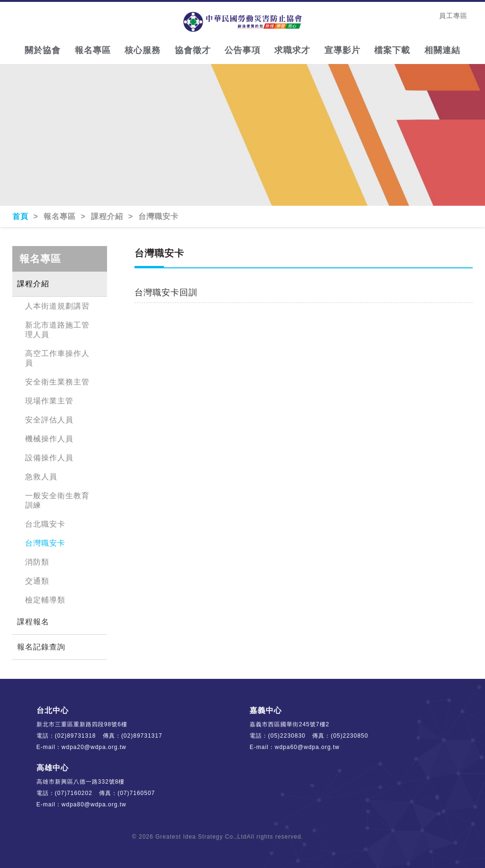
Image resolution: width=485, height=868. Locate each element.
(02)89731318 (76, 736)
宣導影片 (342, 50)
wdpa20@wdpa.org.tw (94, 747)
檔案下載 (392, 50)
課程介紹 (33, 284)
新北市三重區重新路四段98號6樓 (82, 724)
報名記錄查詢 (41, 647)
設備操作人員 (49, 458)
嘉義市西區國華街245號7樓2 (289, 724)
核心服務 (143, 50)
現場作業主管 (49, 401)
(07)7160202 (74, 793)
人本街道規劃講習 (57, 306)
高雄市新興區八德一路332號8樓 (81, 782)
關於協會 (43, 50)
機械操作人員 (49, 439)
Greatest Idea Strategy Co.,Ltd (201, 837)
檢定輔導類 (45, 600)
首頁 (22, 216)
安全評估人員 (49, 420)
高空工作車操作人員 (57, 358)
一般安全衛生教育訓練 (57, 500)
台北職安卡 (45, 524)
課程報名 (33, 622)
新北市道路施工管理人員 (57, 330)
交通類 (37, 581)
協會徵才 (193, 50)
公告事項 (242, 50)
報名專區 (93, 50)
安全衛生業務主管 (57, 382)
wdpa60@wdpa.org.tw (307, 747)
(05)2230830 (287, 736)
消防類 (37, 562)
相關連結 (442, 50)
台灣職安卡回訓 (166, 292)
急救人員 (41, 477)
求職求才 (292, 50)
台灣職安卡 (45, 543)
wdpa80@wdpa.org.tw (94, 804)
